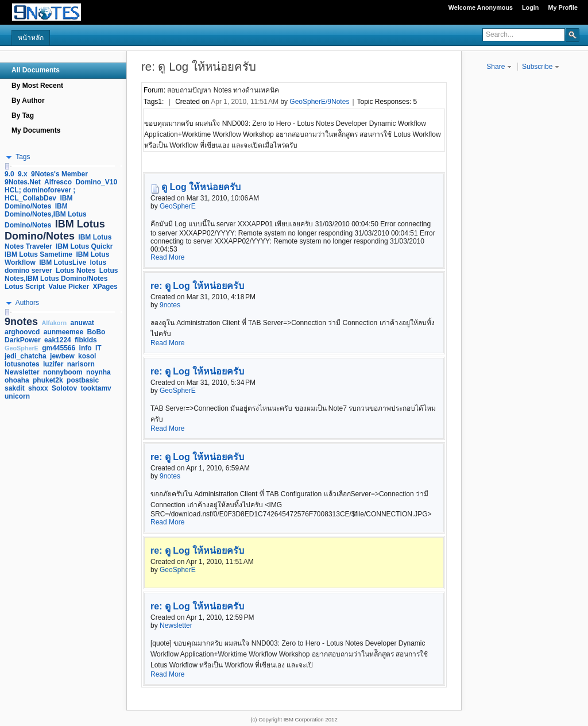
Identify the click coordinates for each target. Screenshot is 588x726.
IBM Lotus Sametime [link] (38, 254)
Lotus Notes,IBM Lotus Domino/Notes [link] (61, 275)
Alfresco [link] (58, 182)
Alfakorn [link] (54, 323)
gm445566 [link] (59, 348)
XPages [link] (105, 287)
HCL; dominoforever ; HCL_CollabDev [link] (40, 194)
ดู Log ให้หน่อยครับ (201, 187)
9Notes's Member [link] (59, 174)
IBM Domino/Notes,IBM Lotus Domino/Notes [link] (46, 216)
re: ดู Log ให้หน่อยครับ (197, 286)
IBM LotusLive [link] (63, 262)
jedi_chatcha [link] (26, 356)
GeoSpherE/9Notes (319, 102)
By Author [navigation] (28, 101)
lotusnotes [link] (22, 364)
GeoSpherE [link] (22, 348)
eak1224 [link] (58, 340)
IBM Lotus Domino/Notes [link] (55, 230)
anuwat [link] (82, 323)
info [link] (86, 348)
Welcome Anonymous (481, 7)
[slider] (7, 166)
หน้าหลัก (31, 38)
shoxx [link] (38, 388)
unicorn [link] (17, 396)
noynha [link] (98, 372)
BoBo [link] (96, 332)
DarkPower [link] (23, 340)
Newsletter (176, 625)
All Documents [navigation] (36, 70)
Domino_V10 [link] (96, 182)
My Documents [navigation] (36, 130)
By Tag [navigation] (23, 115)
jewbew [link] (62, 356)
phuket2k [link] (48, 380)
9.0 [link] (9, 174)
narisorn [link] (81, 364)
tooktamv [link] (96, 388)
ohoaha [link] (17, 380)
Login (530, 7)
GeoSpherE (178, 206)
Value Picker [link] (69, 287)
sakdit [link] (15, 388)
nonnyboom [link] (63, 372)
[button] (572, 34)
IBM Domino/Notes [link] (38, 202)
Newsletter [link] (22, 372)
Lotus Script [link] (25, 287)
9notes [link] (21, 322)
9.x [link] (23, 174)
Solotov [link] (64, 388)
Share (499, 67)
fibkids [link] (86, 340)
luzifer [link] (53, 364)
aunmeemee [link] (63, 332)
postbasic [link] (83, 380)
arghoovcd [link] (22, 332)
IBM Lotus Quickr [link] (84, 246)
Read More (167, 257)
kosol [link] (87, 356)
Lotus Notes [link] (76, 271)
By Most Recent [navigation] (37, 86)
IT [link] (98, 348)
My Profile (563, 7)
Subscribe (541, 67)
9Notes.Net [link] (23, 182)
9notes (170, 305)
